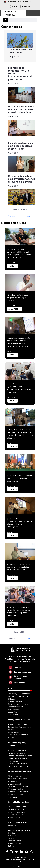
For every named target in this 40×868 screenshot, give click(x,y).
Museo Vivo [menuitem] (12, 712)
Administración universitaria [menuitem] (19, 830)
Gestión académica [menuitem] (15, 707)
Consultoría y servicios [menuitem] (17, 753)
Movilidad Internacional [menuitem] (17, 807)
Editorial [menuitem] (11, 730)
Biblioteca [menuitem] (12, 699)
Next (29, 216)
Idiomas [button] (14, 6)
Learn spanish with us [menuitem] (16, 812)
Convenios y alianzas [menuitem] (16, 809)
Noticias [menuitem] (11, 737)
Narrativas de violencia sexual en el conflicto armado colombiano (22, 109)
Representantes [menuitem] (14, 709)
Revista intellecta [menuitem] (14, 732)
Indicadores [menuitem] (12, 836)
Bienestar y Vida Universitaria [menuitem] (19, 704)
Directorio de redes (20, 857)
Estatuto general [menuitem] (14, 784)
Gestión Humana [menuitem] (14, 841)
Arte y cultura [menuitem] (13, 761)
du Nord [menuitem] (11, 846)
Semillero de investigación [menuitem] (18, 735)
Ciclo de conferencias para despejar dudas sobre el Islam (20, 146)
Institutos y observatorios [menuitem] (18, 696)
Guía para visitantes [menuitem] (16, 815)
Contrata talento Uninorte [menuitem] (18, 766)
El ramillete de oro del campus (21, 51)
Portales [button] (23, 6)
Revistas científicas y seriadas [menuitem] (19, 727)
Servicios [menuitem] (11, 833)
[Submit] (6, 20)
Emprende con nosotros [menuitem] (17, 758)
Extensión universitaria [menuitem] (17, 751)
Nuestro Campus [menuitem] (14, 817)
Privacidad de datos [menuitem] (15, 776)
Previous (12, 216)
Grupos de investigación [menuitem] (17, 724)
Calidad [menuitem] (11, 838)
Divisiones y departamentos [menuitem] (19, 694)
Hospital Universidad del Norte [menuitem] (20, 756)
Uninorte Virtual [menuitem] (14, 714)
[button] (29, 6)
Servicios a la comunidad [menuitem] (17, 764)
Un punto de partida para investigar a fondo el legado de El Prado (22, 179)
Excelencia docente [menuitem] (15, 701)
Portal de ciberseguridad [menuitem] (17, 779)
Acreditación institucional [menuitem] (18, 792)
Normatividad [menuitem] (13, 781)
